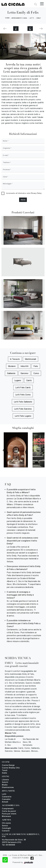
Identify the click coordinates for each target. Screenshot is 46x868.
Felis (36, 366)
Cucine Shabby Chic (11, 768)
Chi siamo (6, 823)
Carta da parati (9, 811)
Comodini (6, 799)
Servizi (5, 826)
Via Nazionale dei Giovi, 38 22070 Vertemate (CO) (14, 841)
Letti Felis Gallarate (23, 402)
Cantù (29, 380)
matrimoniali (31, 359)
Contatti (6, 831)
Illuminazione (8, 788)
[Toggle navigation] (42, 4)
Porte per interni (9, 814)
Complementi (8, 809)
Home (7, 18)
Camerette (7, 797)
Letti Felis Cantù (23, 387)
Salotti (5, 782)
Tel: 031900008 (8, 845)
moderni (12, 366)
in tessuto (15, 359)
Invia (23, 200)
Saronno (25, 373)
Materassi (6, 816)
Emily (39, 18)
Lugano (18, 380)
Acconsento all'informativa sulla (24, 193)
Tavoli (5, 771)
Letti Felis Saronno (23, 409)
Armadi (5, 802)
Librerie (5, 780)
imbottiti (25, 366)
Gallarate (11, 373)
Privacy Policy (36, 193)
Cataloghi (6, 828)
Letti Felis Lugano (23, 416)
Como (36, 373)
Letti (32, 18)
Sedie (4, 773)
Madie (5, 785)
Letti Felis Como (23, 395)
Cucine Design (8, 765)
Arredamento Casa (19, 18)
